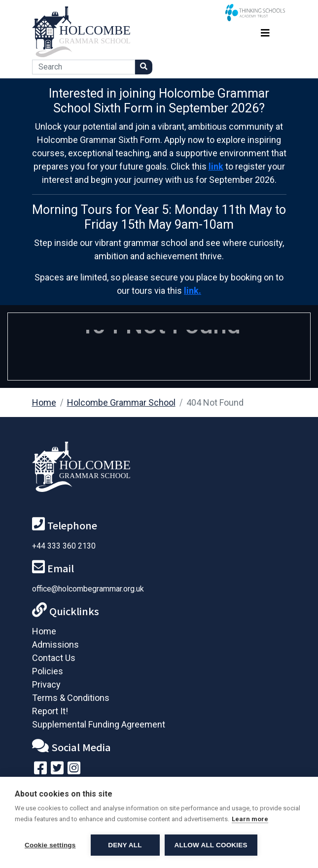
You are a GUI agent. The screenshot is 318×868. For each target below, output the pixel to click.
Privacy (46, 684)
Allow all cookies (211, 845)
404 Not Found (215, 402)
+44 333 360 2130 (64, 546)
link (216, 166)
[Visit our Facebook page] (40, 770)
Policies (48, 671)
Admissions (55, 644)
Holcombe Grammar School (121, 402)
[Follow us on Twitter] (57, 770)
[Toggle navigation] (265, 32)
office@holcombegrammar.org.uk (88, 589)
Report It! (50, 711)
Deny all (125, 845)
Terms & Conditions (71, 698)
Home (44, 402)
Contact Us (54, 658)
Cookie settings (50, 845)
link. (193, 291)
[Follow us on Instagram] (74, 770)
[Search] (84, 67)
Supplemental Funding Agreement (99, 724)
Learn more (250, 819)
